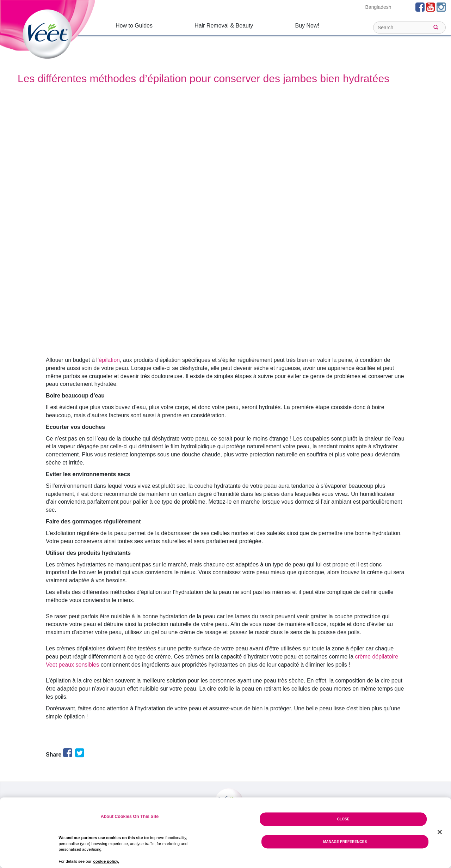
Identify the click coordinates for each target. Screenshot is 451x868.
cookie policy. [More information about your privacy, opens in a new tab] (106, 861)
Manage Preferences (345, 841)
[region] (225, 833)
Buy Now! (307, 26)
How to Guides (134, 26)
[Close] (440, 832)
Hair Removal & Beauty (224, 26)
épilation (109, 360)
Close (343, 819)
